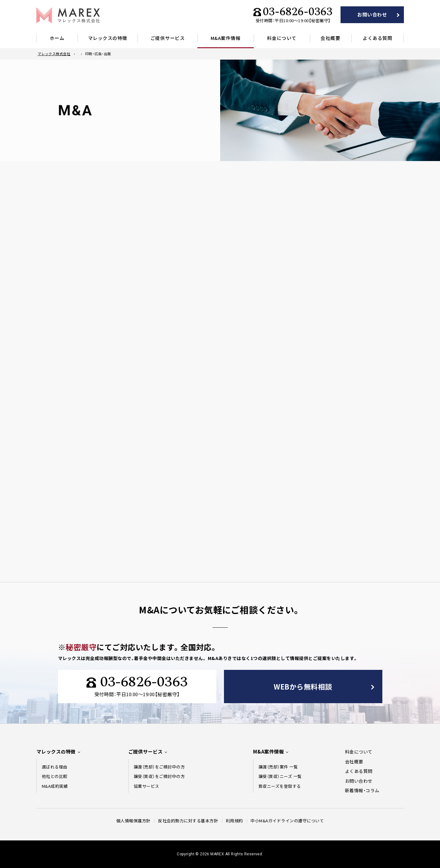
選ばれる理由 (55, 767)
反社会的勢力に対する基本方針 (188, 821)
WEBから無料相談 (303, 686)
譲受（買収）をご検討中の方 (159, 776)
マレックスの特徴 (108, 38)
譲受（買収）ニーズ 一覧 (280, 776)
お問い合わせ (372, 14)
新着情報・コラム (362, 790)
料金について (282, 38)
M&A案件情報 (226, 38)
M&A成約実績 (55, 786)
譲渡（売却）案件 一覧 (278, 767)
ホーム (57, 38)
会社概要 (330, 38)
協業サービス (147, 786)
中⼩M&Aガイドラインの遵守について (287, 821)
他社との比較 (55, 776)
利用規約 (234, 821)
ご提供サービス (168, 38)
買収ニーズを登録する (280, 786)
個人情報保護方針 (133, 821)
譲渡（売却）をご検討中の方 (159, 767)
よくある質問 (377, 38)
